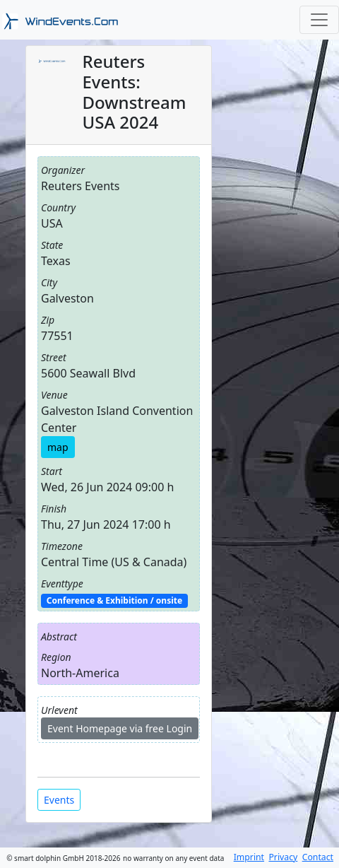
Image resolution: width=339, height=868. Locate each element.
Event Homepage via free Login (120, 728)
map (58, 447)
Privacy (283, 857)
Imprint (249, 857)
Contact (318, 857)
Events (59, 800)
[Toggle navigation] (319, 20)
